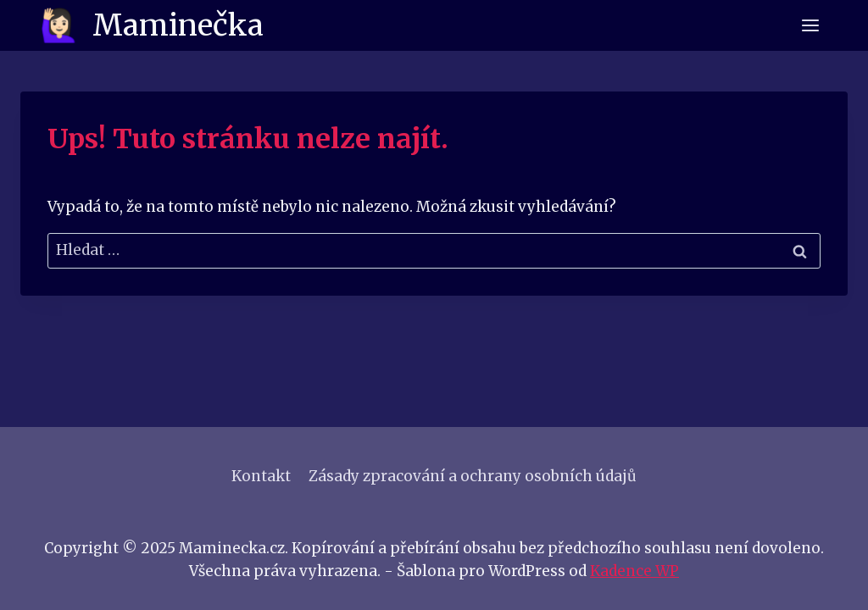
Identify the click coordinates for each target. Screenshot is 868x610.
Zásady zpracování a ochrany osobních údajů (473, 476)
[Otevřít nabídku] (810, 25)
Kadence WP (634, 571)
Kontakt (261, 476)
